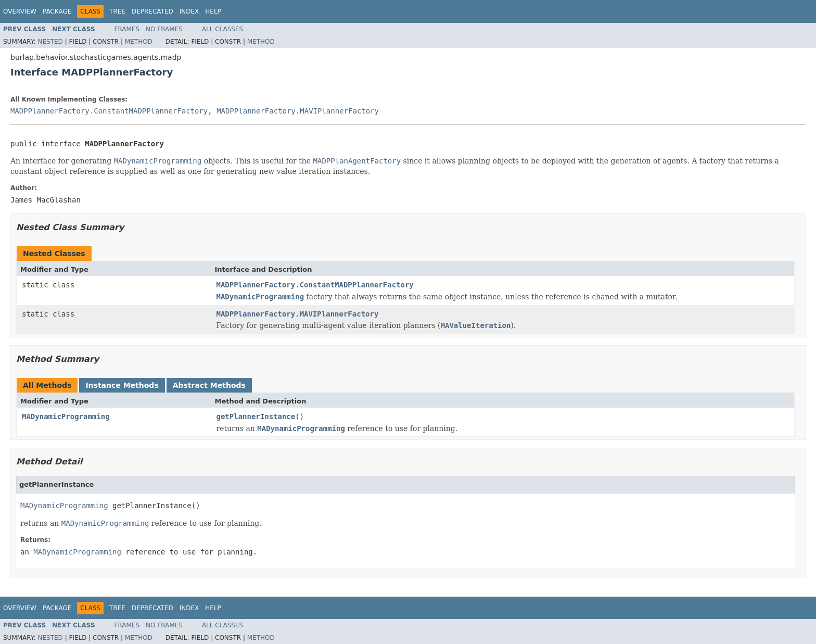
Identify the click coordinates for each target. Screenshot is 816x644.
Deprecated (152, 11)
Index (189, 11)
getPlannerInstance (256, 416)
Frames (127, 29)
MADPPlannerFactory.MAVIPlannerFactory (298, 111)
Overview (20, 11)
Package (57, 11)
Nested (50, 42)
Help (213, 11)
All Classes (222, 29)
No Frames (164, 29)
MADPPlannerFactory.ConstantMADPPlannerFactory (109, 111)
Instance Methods (122, 385)
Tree (117, 11)
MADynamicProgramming (66, 416)
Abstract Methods (209, 385)
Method (139, 42)
